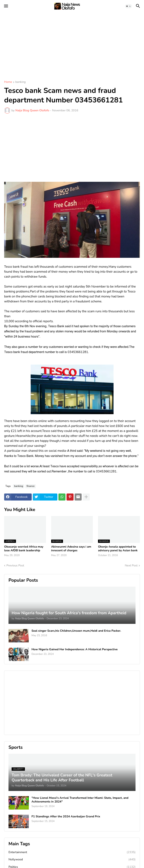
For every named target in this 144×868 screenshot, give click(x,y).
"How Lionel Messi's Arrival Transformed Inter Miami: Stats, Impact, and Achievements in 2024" (80, 800)
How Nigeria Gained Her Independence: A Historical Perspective (75, 649)
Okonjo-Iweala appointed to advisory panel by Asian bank (118, 549)
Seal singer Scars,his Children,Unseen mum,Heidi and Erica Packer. (76, 631)
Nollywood (72, 860)
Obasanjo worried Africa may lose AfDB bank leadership (24, 549)
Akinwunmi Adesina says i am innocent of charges (71, 549)
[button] (6, 6)
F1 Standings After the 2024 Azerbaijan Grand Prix (66, 817)
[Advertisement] (72, 43)
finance (31, 486)
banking (21, 82)
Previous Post (15, 565)
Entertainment (72, 852)
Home (8, 82)
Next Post (131, 565)
